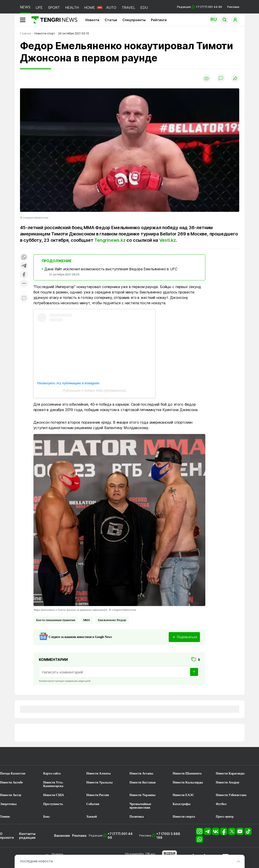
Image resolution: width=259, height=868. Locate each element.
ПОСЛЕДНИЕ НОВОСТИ (36, 861)
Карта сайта (52, 773)
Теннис (5, 817)
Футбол (221, 804)
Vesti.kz (168, 240)
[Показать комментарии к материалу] (24, 299)
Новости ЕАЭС (183, 795)
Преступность (53, 804)
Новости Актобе (11, 782)
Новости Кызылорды (188, 782)
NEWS (25, 7)
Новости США (53, 795)
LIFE (39, 8)
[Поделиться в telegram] (24, 266)
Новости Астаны (142, 773)
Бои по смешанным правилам (56, 620)
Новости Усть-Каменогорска (53, 784)
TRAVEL (128, 8)
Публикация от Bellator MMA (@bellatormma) (94, 391)
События (93, 804)
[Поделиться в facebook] (24, 275)
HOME (90, 8)
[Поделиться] (235, 79)
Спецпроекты (134, 20)
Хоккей (92, 817)
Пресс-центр (225, 817)
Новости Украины (143, 795)
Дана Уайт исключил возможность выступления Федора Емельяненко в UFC (111, 269)
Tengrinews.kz (110, 240)
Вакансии (62, 836)
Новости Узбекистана (231, 795)
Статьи (111, 20)
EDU (144, 8)
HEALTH (72, 8)
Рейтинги (159, 20)
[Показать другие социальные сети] (24, 284)
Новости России (97, 795)
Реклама (233, 7)
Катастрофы (182, 804)
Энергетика (8, 804)
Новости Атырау (228, 782)
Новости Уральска (99, 782)
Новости (92, 20)
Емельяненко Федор (112, 620)
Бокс (46, 817)
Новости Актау (11, 795)
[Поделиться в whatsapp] (24, 257)
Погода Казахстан (13, 773)
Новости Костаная (143, 782)
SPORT (54, 8)
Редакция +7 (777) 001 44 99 (199, 7)
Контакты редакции (27, 836)
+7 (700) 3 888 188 (168, 836)
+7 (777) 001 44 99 (120, 836)
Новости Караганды (230, 773)
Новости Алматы (99, 773)
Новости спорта (184, 817)
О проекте (7, 836)
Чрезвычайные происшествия (141, 806)
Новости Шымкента (187, 773)
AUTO (111, 8)
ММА (87, 620)
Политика (137, 817)
